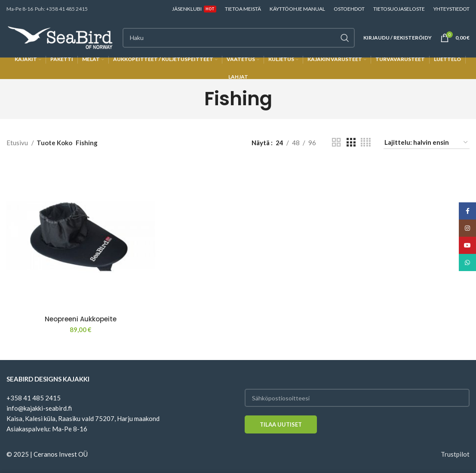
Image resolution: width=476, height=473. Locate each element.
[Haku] (239, 38)
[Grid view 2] (336, 142)
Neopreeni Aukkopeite (81, 319)
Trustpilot (455, 454)
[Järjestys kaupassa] (427, 143)
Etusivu (18, 143)
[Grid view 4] (366, 142)
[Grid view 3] (351, 142)
